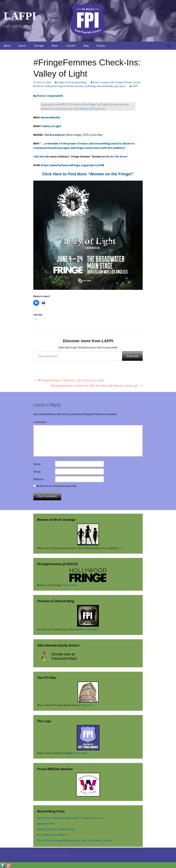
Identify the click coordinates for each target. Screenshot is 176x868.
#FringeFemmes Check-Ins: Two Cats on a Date (69, 380)
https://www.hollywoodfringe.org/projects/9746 (73, 165)
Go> (121, 548)
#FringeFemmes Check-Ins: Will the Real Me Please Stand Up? (97, 386)
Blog (86, 46)
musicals (79, 86)
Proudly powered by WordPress (51, 855)
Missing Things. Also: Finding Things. (56, 829)
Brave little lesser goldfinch (52, 835)
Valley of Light (51, 126)
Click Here (39, 156)
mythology (90, 86)
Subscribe (132, 356)
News (55, 46)
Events (22, 46)
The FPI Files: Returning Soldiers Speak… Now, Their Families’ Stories (74, 840)
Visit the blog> (90, 629)
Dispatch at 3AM (46, 824)
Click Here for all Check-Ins (89, 109)
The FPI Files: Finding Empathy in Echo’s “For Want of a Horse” (70, 818)
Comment (41, 422)
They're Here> (71, 585)
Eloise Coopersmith (104, 82)
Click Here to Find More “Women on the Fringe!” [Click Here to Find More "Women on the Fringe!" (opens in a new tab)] (88, 174)
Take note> (87, 705)
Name (37, 464)
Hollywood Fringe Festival (59, 86)
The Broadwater (55, 135)
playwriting (81, 82)
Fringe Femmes (124, 82)
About (7, 46)
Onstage (39, 46)
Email (37, 472)
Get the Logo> (80, 753)
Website (38, 479)
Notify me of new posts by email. (56, 486)
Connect (71, 46)
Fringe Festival (65, 82)
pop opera (120, 86)
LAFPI (135, 86)
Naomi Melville (105, 86)
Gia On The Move (116, 156)
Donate (101, 46)
